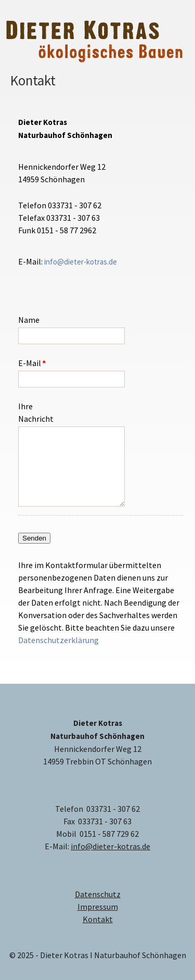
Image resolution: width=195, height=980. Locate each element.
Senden (34, 538)
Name (29, 320)
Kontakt (98, 919)
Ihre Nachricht (35, 412)
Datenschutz (98, 894)
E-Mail (35, 362)
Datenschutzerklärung (58, 640)
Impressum (98, 907)
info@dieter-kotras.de (81, 262)
